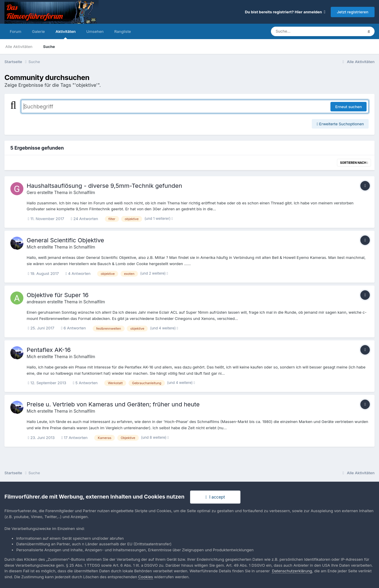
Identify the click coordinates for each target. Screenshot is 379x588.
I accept (215, 497)
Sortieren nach (354, 163)
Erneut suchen (349, 107)
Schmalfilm (84, 192)
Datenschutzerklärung (292, 571)
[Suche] (305, 31)
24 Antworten (84, 219)
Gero (31, 192)
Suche (49, 47)
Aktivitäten (65, 34)
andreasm (36, 302)
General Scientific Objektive (65, 240)
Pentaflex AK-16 (49, 350)
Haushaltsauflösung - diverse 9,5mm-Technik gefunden (104, 186)
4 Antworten (78, 273)
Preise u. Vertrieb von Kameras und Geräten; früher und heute (113, 404)
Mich (31, 247)
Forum (16, 31)
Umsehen (95, 31)
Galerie (38, 31)
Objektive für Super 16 (58, 295)
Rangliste (123, 31)
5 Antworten (85, 383)
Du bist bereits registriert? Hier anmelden (285, 12)
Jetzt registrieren (353, 12)
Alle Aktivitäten (19, 47)
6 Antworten (73, 328)
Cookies (146, 577)
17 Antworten (74, 438)
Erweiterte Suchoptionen (340, 124)
